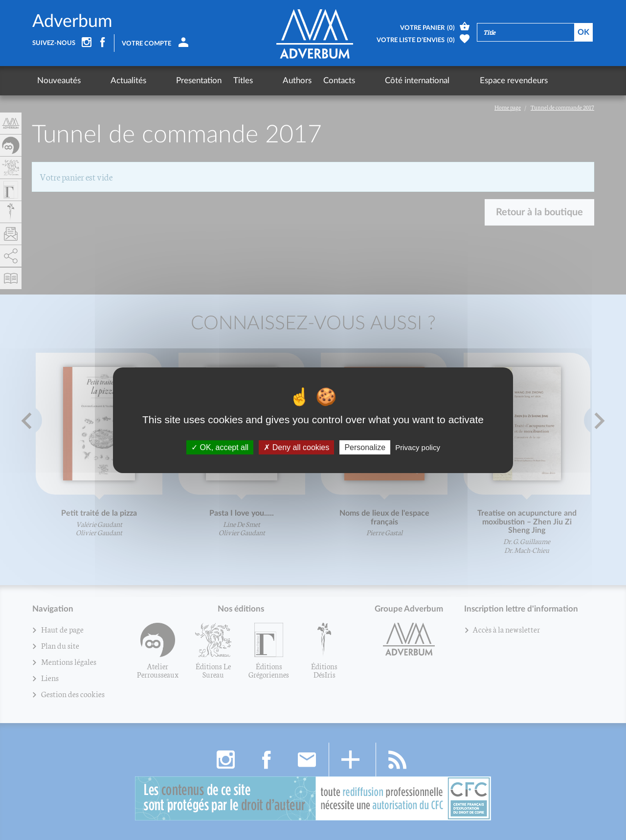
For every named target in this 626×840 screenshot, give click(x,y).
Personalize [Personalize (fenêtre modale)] (365, 447)
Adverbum (72, 22)
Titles (207, 80)
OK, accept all (220, 447)
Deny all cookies (296, 447)
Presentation (163, 80)
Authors (243, 80)
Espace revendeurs (423, 80)
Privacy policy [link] (418, 447)
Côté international (345, 80)
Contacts (285, 80)
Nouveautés (59, 80)
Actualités (110, 80)
